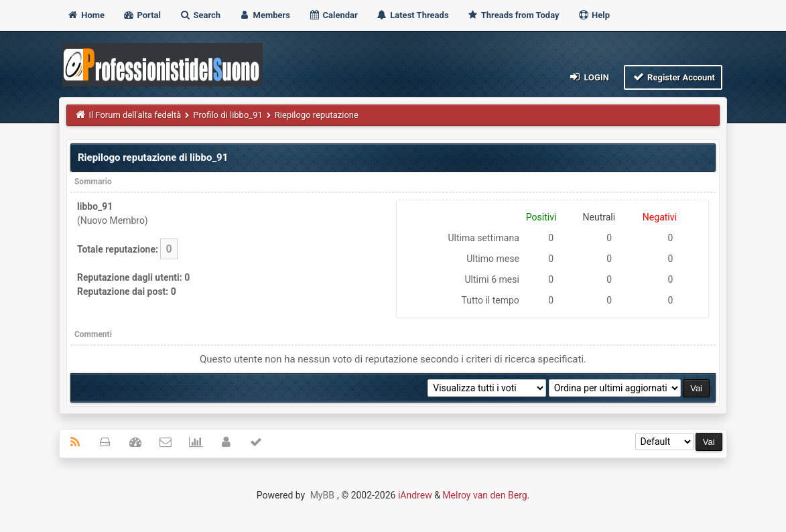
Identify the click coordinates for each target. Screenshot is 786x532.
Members (264, 15)
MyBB (322, 495)
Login (589, 77)
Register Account (673, 77)
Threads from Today (513, 15)
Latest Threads (412, 15)
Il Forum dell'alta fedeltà (135, 115)
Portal (142, 15)
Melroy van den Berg (484, 495)
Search (200, 15)
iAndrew (415, 495)
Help (594, 15)
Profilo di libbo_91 (227, 115)
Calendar (333, 15)
